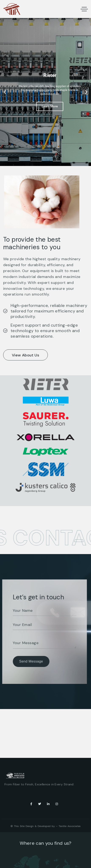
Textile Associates (70, 826)
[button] (5, 92)
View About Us (26, 355)
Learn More (50, 106)
